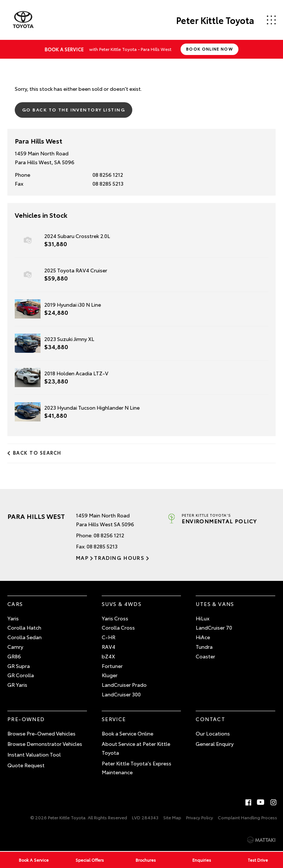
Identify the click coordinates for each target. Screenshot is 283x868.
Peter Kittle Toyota (215, 20)
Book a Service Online (127, 733)
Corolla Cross (118, 627)
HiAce (203, 637)
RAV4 (109, 647)
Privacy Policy (200, 817)
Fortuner (112, 666)
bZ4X (108, 656)
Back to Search (37, 452)
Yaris (13, 618)
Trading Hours (119, 558)
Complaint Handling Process (247, 817)
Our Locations (213, 733)
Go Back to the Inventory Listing (74, 109)
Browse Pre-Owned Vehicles (41, 733)
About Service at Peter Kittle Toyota (136, 748)
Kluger (110, 675)
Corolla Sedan (25, 637)
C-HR (109, 637)
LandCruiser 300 (121, 694)
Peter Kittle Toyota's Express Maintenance (137, 768)
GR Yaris (17, 685)
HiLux (202, 618)
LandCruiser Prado (124, 685)
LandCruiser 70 (214, 627)
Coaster (205, 656)
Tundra (204, 647)
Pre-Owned (26, 719)
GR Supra (19, 666)
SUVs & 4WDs (122, 604)
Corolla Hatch (24, 627)
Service (114, 719)
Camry (15, 647)
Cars (15, 604)
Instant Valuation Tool (34, 754)
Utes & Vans (215, 604)
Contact (210, 719)
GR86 (14, 656)
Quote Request (26, 765)
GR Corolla (21, 675)
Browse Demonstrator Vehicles (45, 744)
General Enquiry (215, 744)
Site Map (172, 817)
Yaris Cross (115, 618)
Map (82, 558)
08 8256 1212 (108, 175)
